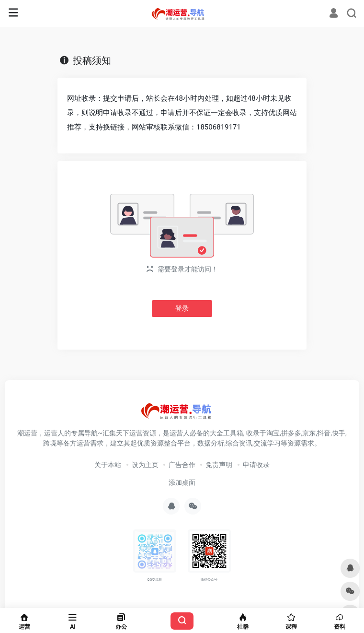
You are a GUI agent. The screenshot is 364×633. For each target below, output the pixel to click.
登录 (182, 308)
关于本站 (108, 465)
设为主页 (145, 465)
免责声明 (219, 465)
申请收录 (256, 465)
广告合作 (182, 465)
